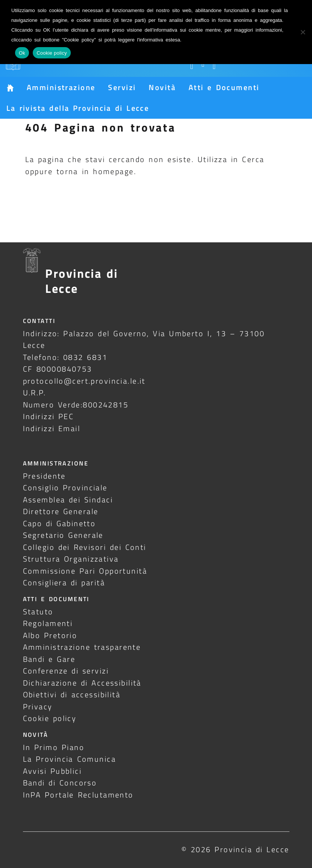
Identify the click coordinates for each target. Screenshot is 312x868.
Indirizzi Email (52, 428)
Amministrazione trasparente (82, 647)
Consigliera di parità (64, 582)
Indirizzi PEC (49, 416)
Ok (22, 53)
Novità (162, 87)
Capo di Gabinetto (59, 523)
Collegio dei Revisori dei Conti (85, 547)
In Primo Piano (54, 747)
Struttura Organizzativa (71, 559)
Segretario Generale (63, 535)
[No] (303, 32)
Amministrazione (61, 87)
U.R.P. (35, 393)
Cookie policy (50, 718)
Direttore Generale (61, 511)
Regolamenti (48, 623)
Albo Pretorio (50, 635)
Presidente (44, 476)
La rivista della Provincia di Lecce (78, 108)
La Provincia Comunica (70, 759)
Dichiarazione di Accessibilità (82, 683)
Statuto (38, 612)
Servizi (122, 87)
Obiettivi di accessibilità (72, 694)
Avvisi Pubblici (53, 771)
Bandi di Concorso (60, 783)
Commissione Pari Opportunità (85, 571)
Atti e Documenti (224, 87)
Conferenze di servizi (66, 671)
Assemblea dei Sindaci (68, 500)
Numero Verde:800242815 (76, 405)
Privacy (38, 706)
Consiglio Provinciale (65, 488)
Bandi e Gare (49, 659)
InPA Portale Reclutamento (78, 795)
